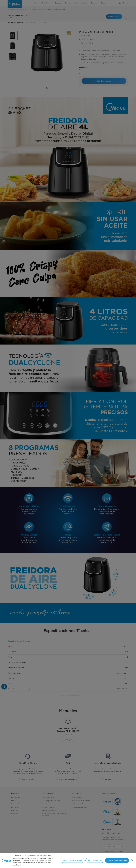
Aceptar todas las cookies (117, 860)
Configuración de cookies (73, 860)
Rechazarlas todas (95, 860)
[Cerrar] (132, 860)
